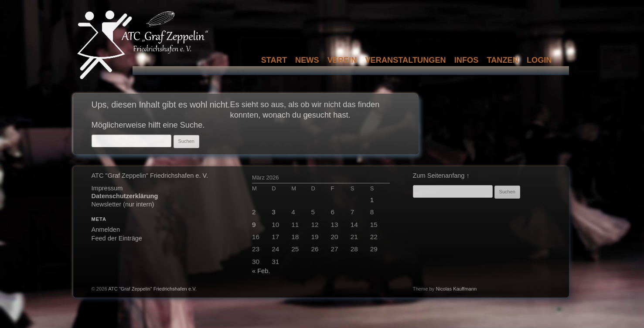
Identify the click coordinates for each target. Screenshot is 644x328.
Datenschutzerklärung (125, 196)
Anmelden (106, 230)
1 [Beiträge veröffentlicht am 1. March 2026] (372, 200)
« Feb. (261, 271)
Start (274, 60)
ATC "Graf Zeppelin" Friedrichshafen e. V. (150, 176)
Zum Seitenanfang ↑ (441, 176)
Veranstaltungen (405, 60)
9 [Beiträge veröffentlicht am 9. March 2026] (254, 225)
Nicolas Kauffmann (456, 289)
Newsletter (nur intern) (123, 204)
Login (539, 60)
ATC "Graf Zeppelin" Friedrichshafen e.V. (152, 289)
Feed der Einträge (117, 238)
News (307, 60)
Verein (342, 60)
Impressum (107, 188)
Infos (467, 60)
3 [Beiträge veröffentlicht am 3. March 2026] (274, 212)
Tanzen (502, 60)
